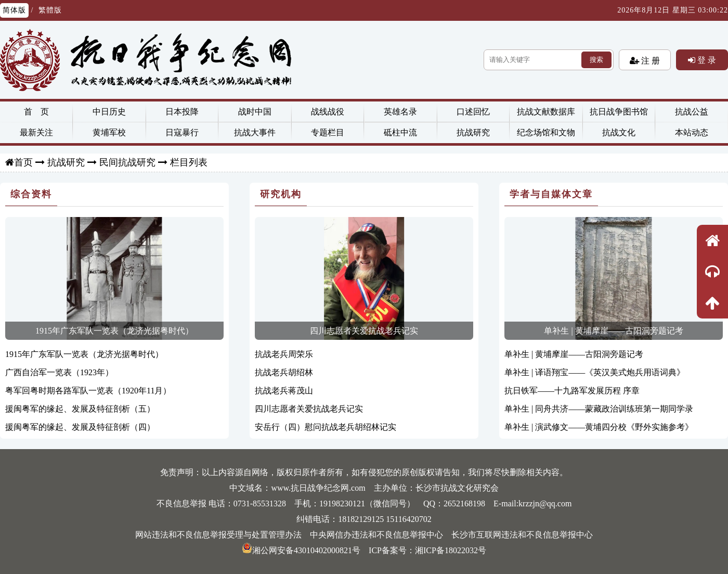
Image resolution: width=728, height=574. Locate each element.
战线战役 (328, 112)
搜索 (596, 60)
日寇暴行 (182, 132)
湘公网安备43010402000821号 (301, 550)
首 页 (36, 112)
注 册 (649, 60)
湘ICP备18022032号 (451, 550)
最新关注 (36, 132)
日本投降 (182, 112)
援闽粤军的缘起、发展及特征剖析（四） (80, 427)
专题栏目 (328, 132)
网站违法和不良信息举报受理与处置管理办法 (218, 535)
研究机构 (281, 194)
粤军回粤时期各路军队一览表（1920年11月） (88, 391)
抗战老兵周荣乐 (284, 354)
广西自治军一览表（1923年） (59, 372)
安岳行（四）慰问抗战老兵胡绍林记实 (326, 427)
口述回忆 (473, 112)
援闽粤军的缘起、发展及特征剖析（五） (80, 409)
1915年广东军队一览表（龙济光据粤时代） (114, 331)
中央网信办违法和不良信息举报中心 (376, 535)
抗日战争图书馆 (619, 112)
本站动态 (692, 132)
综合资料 (31, 194)
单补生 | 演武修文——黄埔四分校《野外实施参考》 (599, 427)
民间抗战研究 (127, 162)
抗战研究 (473, 132)
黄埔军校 (109, 132)
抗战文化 (619, 132)
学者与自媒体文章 (551, 194)
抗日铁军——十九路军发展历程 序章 (572, 391)
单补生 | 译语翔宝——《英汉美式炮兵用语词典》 (595, 372)
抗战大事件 (255, 132)
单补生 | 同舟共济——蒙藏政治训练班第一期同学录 (599, 409)
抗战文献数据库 (546, 112)
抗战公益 (692, 112)
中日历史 (109, 112)
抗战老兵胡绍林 (284, 372)
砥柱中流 (400, 132)
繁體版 (50, 10)
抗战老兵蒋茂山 (284, 391)
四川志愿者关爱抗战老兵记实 (364, 331)
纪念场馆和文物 (546, 132)
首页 (23, 162)
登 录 (706, 60)
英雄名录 (400, 112)
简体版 (14, 10)
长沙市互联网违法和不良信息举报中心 (522, 535)
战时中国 (255, 112)
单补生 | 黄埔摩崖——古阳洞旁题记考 (613, 331)
